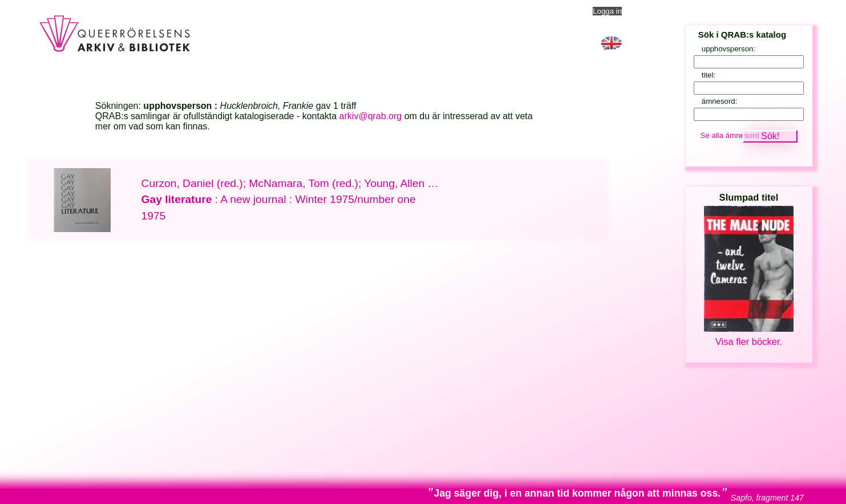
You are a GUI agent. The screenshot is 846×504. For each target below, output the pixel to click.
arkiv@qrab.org (371, 116)
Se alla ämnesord (730, 135)
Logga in (607, 11)
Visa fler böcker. (749, 342)
